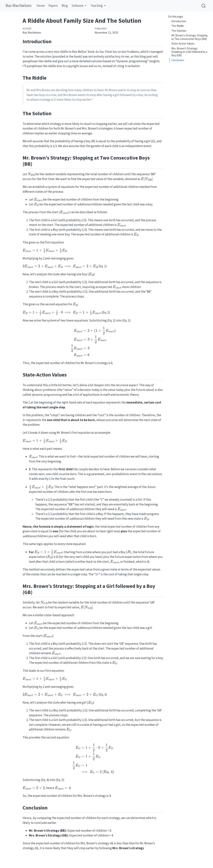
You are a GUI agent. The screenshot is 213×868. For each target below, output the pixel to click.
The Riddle (178, 26)
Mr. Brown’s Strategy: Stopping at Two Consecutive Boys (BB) (189, 37)
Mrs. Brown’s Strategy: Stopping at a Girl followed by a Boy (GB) (189, 52)
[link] (79, 6)
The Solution (179, 31)
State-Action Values (183, 44)
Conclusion (178, 60)
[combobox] (204, 6)
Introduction (179, 21)
